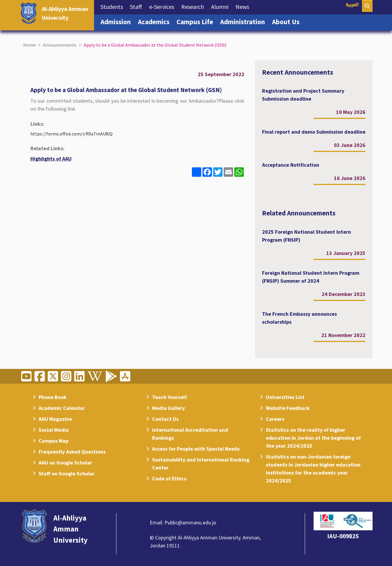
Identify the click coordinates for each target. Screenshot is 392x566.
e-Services (163, 6)
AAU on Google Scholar (65, 463)
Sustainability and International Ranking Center (201, 464)
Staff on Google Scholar (67, 473)
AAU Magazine (55, 419)
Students (113, 6)
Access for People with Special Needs (196, 449)
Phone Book (53, 397)
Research (194, 6)
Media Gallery (168, 408)
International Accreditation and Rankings (190, 434)
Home (29, 45)
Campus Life (197, 21)
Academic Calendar (62, 408)
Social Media (54, 430)
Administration (244, 21)
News (244, 6)
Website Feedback (288, 408)
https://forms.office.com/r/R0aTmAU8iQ (71, 134)
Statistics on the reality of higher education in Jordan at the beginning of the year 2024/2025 (313, 438)
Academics (155, 21)
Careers (275, 419)
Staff (138, 6)
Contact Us (165, 419)
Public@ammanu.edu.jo (190, 522)
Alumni (221, 6)
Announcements (60, 45)
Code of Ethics (169, 479)
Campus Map (53, 441)
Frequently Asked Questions (72, 452)
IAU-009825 (343, 536)
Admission (117, 21)
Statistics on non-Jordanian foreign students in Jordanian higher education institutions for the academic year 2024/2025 (313, 469)
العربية (352, 5)
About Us (288, 21)
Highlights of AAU (51, 159)
